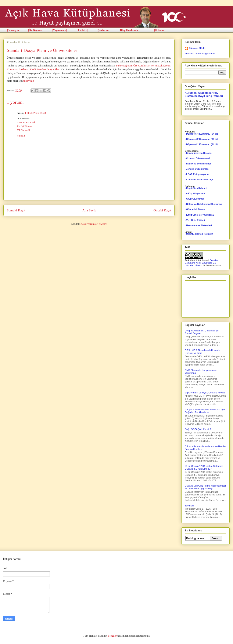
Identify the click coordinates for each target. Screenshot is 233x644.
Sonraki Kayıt (16, 210)
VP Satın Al (24, 130)
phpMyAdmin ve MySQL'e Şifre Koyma (205, 393)
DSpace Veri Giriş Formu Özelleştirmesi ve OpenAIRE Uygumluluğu (205, 487)
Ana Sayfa (89, 210)
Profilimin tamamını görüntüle (200, 54)
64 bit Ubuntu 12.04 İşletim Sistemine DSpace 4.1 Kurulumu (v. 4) (204, 467)
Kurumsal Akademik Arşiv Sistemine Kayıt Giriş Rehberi (204, 94)
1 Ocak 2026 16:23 (35, 113)
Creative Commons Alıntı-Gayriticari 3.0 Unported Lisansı (201, 263)
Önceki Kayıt (162, 210)
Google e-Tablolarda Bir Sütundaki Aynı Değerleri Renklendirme (205, 411)
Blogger (112, 636)
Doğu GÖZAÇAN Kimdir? (198, 429)
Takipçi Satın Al (26, 122)
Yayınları (189, 506)
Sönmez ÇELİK (197, 48)
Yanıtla (21, 136)
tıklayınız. (29, 81)
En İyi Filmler (25, 126)
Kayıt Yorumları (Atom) (94, 224)
